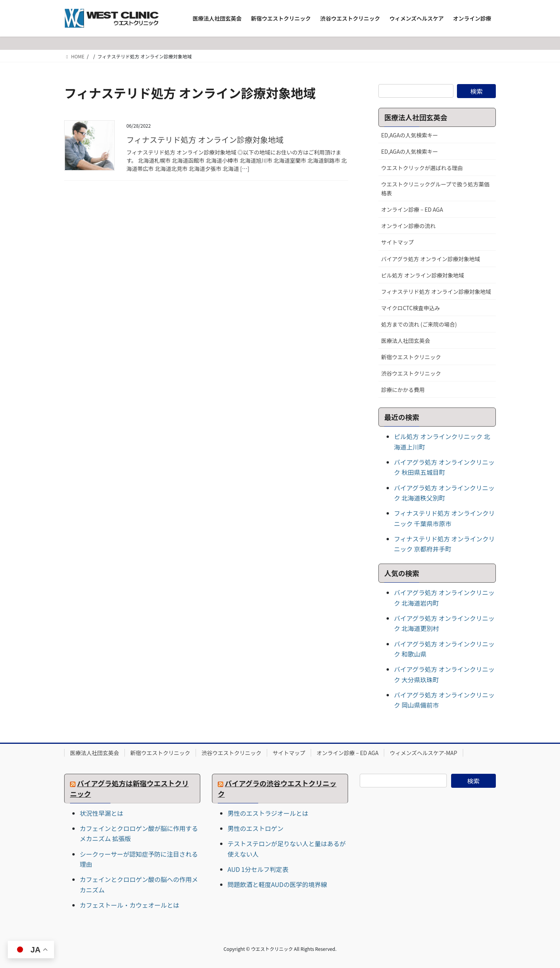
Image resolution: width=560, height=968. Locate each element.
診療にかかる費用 (403, 390)
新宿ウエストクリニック (411, 357)
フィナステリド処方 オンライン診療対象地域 (205, 140)
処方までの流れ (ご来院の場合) (419, 324)
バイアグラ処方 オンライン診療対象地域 (430, 259)
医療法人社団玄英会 (406, 341)
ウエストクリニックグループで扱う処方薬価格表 (435, 189)
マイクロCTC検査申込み (410, 308)
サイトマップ (397, 242)
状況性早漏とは (101, 813)
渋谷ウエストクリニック (411, 373)
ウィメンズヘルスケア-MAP (423, 753)
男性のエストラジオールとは (268, 813)
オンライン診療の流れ (408, 226)
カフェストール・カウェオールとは (129, 905)
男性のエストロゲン (255, 828)
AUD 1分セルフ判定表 (258, 869)
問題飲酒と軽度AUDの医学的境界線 (277, 884)
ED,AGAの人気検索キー (409, 135)
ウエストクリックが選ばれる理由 (422, 168)
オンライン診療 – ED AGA (412, 209)
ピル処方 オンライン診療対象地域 (423, 275)
